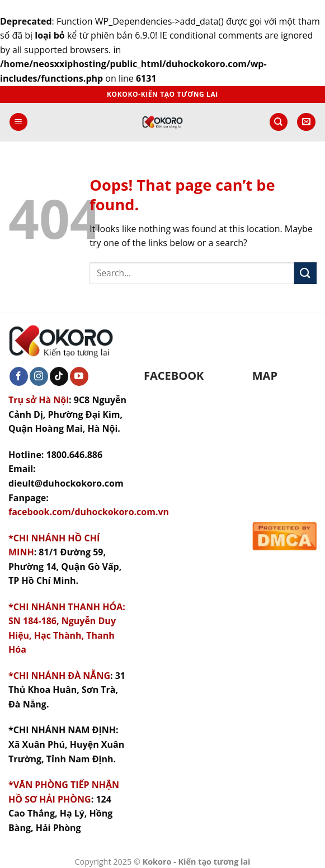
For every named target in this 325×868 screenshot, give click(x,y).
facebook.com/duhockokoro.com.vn (89, 512)
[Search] (279, 122)
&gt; (284, 446)
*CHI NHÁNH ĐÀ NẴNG (59, 676)
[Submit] (305, 273)
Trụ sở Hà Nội (39, 400)
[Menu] (18, 122)
